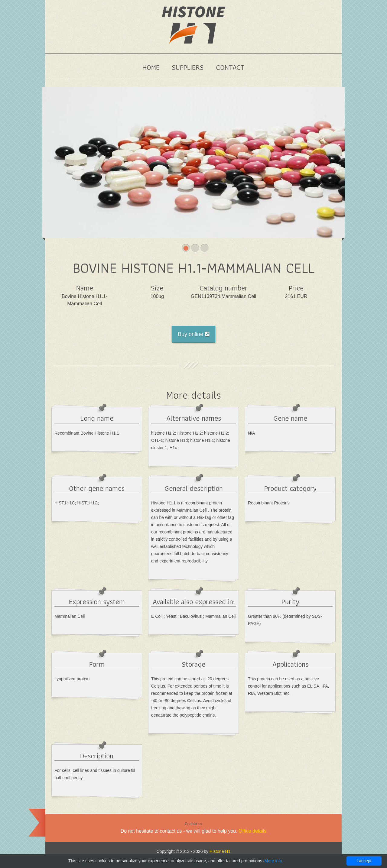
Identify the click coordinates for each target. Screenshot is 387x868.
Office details (252, 831)
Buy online (193, 334)
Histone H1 (220, 851)
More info (273, 861)
